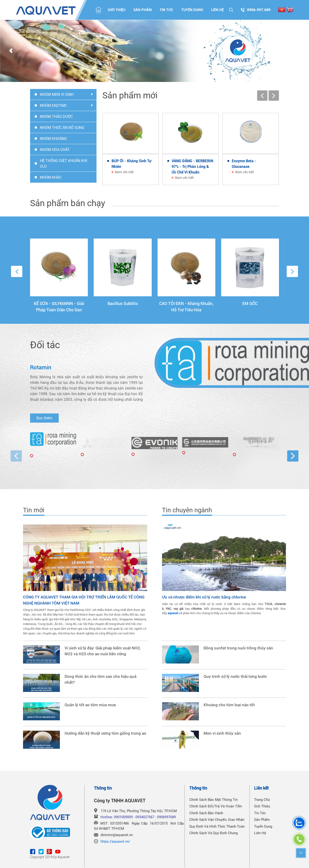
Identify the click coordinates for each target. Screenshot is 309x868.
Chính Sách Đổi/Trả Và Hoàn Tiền (216, 806)
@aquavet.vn (123, 835)
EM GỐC (250, 303)
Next (298, 51)
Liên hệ (217, 10)
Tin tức (166, 10)
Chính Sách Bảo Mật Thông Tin (213, 800)
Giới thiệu (117, 10)
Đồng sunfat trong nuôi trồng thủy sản (238, 648)
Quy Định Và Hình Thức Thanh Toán (217, 826)
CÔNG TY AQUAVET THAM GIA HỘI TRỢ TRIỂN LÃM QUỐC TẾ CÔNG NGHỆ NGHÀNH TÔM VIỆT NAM (84, 600)
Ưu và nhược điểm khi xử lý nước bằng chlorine (204, 597)
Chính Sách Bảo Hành (206, 813)
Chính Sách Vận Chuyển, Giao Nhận (217, 820)
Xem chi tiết (124, 172)
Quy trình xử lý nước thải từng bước (235, 677)
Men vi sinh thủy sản (222, 733)
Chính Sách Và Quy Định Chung (213, 833)
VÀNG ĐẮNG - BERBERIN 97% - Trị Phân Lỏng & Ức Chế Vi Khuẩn (192, 167)
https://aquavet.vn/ (115, 841)
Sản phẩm (143, 10)
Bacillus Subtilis (123, 303)
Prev (11, 51)
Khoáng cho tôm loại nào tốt (229, 705)
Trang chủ (262, 800)
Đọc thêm (44, 418)
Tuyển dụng (192, 10)
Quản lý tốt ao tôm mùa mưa (90, 705)
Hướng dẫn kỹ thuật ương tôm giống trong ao (105, 733)
